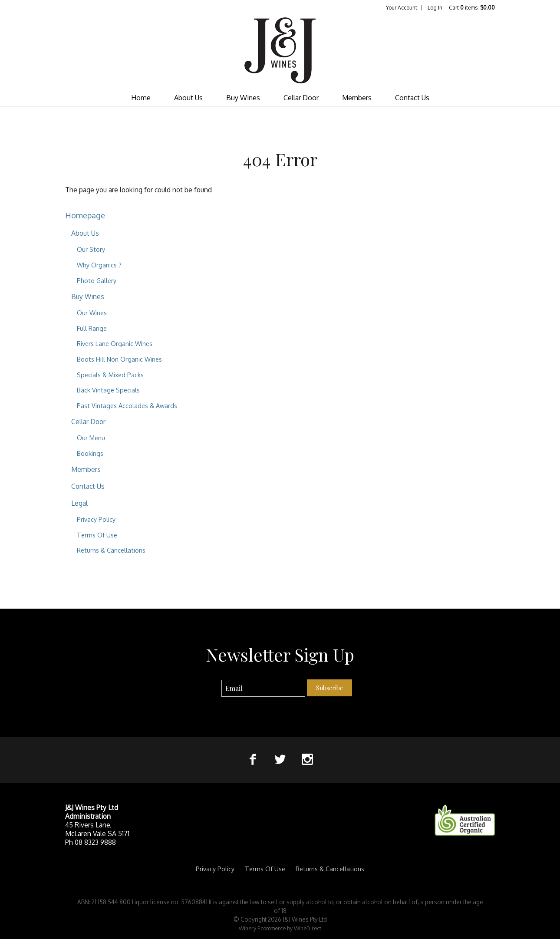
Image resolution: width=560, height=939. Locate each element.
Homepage (85, 215)
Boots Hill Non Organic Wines (119, 359)
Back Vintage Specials (108, 390)
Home (141, 98)
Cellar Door (301, 98)
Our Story (91, 249)
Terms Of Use (97, 535)
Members (357, 98)
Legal (79, 503)
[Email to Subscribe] (263, 688)
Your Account (402, 8)
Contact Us (412, 98)
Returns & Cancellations (111, 550)
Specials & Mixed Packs (110, 375)
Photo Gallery (97, 280)
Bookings (90, 453)
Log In (435, 8)
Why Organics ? (99, 265)
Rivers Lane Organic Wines (115, 343)
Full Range (92, 328)
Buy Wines (243, 98)
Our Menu (91, 438)
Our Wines (92, 313)
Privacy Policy (96, 519)
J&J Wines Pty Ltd (280, 50)
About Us (188, 98)
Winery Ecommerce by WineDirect (280, 928)
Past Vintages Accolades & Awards (127, 405)
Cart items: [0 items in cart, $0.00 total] (472, 8)
